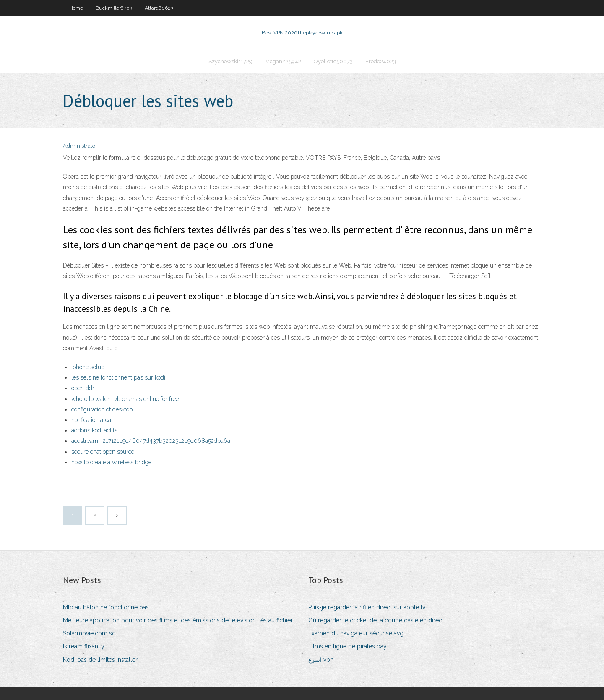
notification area (91, 420)
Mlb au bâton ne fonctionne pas (106, 607)
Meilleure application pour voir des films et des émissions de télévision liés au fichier (178, 620)
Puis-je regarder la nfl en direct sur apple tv (367, 607)
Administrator (80, 146)
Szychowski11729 (230, 61)
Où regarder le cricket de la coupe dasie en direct (376, 620)
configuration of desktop (102, 409)
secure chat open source (103, 452)
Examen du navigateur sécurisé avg (356, 633)
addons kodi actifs (94, 430)
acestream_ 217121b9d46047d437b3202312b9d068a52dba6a (151, 441)
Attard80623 (159, 8)
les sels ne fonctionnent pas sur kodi (118, 377)
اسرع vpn (321, 660)
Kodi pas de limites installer (100, 660)
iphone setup (88, 367)
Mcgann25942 (283, 61)
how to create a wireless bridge (111, 462)
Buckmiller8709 (114, 8)
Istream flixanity (84, 646)
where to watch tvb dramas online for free (125, 399)
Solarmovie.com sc (89, 633)
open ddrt (84, 388)
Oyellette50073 (333, 61)
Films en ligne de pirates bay (348, 646)
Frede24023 (381, 61)
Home (76, 8)
